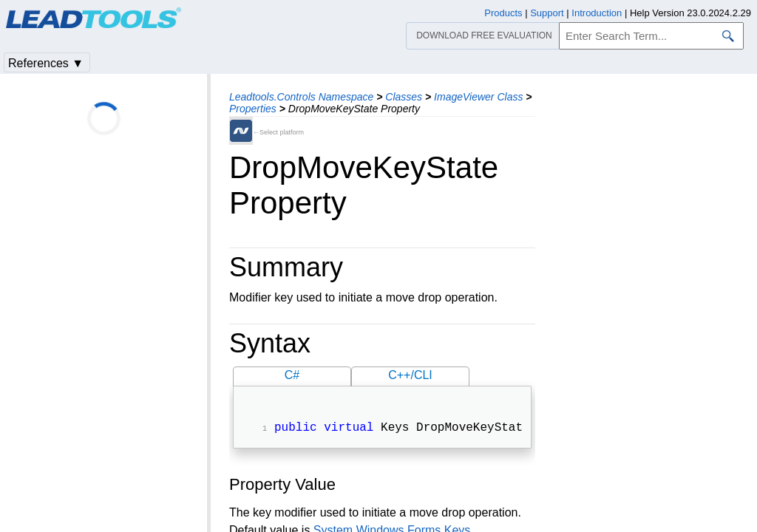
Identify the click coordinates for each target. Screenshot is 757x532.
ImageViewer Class (478, 97)
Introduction (597, 13)
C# (292, 375)
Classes (404, 97)
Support (547, 13)
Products (503, 13)
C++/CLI (410, 375)
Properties (253, 109)
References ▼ (46, 63)
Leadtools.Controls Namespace (301, 97)
